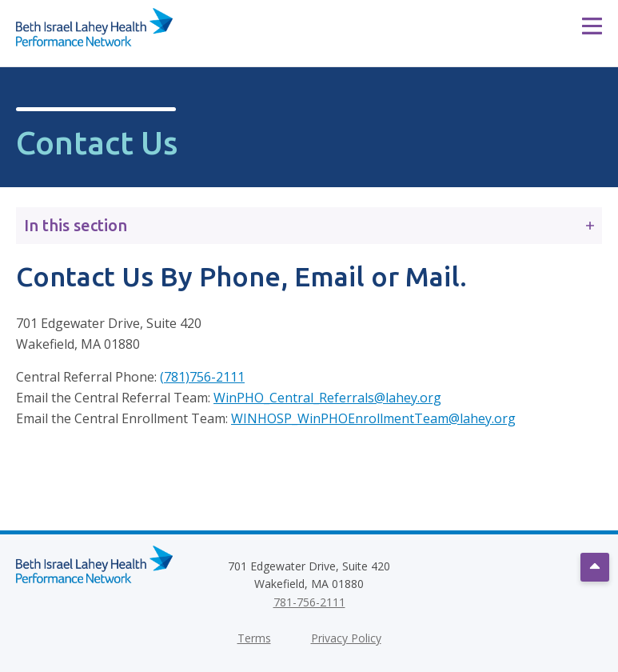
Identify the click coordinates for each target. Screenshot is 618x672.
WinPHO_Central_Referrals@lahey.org (327, 398)
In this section (309, 225)
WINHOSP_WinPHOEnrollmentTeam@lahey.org (373, 418)
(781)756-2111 (202, 377)
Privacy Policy (346, 638)
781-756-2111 (309, 602)
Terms (254, 638)
